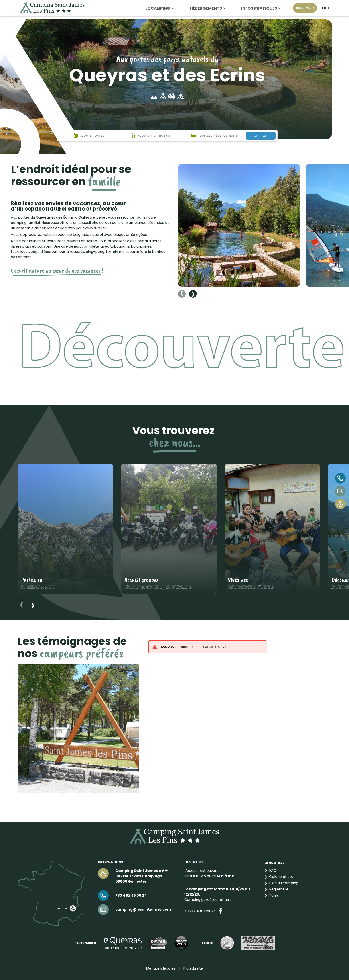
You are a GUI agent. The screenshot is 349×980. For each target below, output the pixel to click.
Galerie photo (281, 877)
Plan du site (193, 968)
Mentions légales (161, 968)
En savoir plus (65, 529)
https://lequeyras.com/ (122, 943)
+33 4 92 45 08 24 (340, 478)
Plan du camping (284, 883)
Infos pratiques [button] (259, 8)
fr (324, 8)
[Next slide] (193, 294)
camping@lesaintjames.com (340, 491)
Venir (340, 504)
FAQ (273, 870)
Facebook (220, 911)
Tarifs (274, 895)
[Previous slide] (182, 294)
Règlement (279, 889)
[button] (239, 225)
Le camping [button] (158, 8)
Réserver (305, 8)
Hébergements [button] (206, 8)
